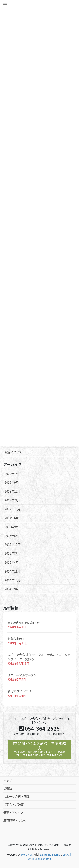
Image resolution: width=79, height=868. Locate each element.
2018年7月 (12, 500)
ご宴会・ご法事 (13, 804)
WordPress (27, 854)
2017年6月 (12, 518)
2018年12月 (13, 491)
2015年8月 (12, 553)
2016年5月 (12, 536)
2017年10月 (13, 509)
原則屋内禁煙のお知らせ (24, 623)
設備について (13, 452)
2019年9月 (12, 482)
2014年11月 (13, 571)
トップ (8, 780)
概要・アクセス (13, 812)
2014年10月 (13, 580)
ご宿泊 (8, 788)
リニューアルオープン (22, 675)
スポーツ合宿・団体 (16, 796)
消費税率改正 (16, 639)
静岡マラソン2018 (19, 691)
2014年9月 (12, 589)
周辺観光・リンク (15, 821)
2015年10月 (13, 544)
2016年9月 (12, 527)
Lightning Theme (50, 854)
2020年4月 (12, 474)
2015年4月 (12, 562)
